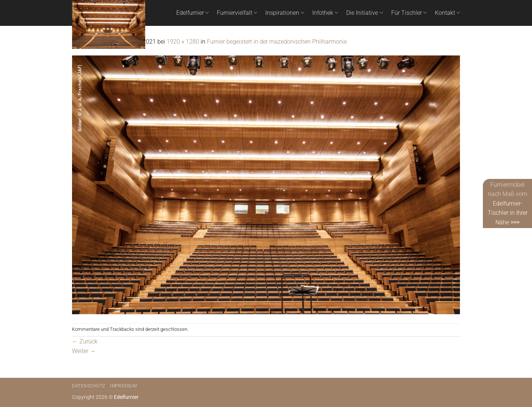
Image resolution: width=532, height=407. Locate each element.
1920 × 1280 (183, 42)
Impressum (124, 386)
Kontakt (447, 13)
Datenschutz (89, 386)
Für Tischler (409, 13)
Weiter (84, 351)
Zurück (85, 341)
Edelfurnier (192, 13)
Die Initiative (364, 13)
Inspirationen (285, 13)
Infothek (325, 13)
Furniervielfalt (237, 13)
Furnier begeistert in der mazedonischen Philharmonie (277, 42)
